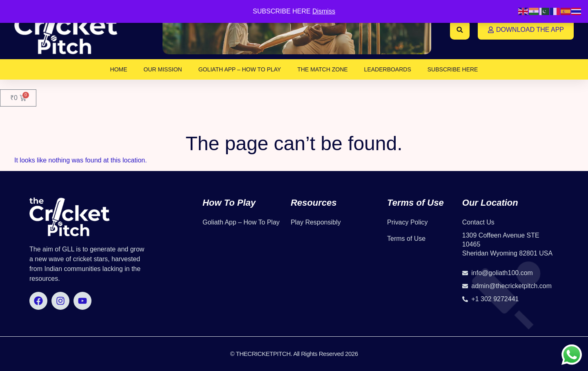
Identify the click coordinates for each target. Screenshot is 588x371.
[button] (460, 30)
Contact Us (478, 222)
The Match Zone (322, 69)
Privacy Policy (408, 222)
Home (119, 69)
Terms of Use (406, 239)
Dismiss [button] (324, 11)
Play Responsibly (316, 222)
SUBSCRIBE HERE (453, 69)
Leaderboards (388, 69)
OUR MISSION (163, 69)
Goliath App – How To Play (240, 69)
